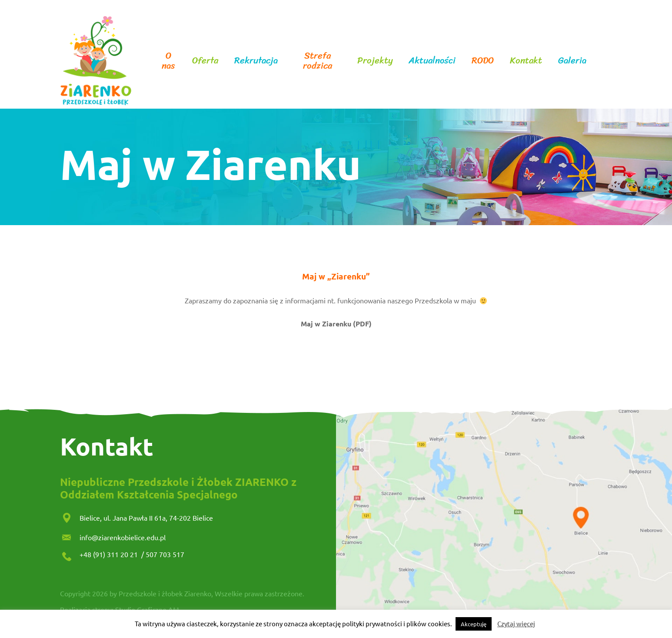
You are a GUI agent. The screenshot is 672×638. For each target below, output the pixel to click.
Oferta (205, 61)
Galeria (572, 61)
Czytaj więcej (516, 623)
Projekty (375, 61)
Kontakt (526, 61)
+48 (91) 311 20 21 (110, 554)
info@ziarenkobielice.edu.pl (123, 537)
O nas (168, 61)
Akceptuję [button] (474, 624)
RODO (483, 61)
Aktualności (432, 61)
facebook (602, 61)
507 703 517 (165, 554)
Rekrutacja (256, 61)
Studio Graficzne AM (147, 609)
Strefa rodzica (318, 61)
